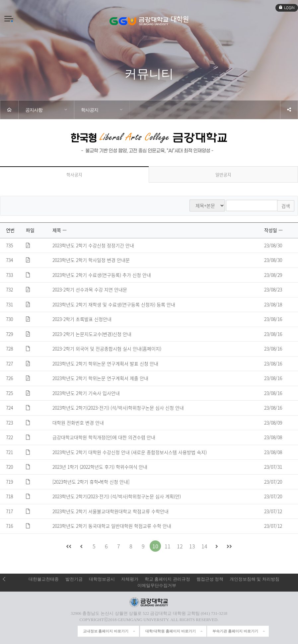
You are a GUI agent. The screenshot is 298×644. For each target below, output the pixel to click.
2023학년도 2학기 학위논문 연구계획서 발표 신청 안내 (105, 363)
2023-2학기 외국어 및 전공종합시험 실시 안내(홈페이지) (107, 348)
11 (168, 545)
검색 (286, 205)
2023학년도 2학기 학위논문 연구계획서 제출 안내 (100, 378)
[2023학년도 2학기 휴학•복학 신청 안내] (91, 481)
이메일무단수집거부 (157, 585)
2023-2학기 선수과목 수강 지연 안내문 (90, 289)
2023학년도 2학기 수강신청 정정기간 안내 (93, 245)
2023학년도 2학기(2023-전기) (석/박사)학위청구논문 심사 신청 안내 (118, 407)
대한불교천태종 (44, 579)
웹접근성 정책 (210, 579)
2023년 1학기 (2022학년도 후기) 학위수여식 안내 (100, 466)
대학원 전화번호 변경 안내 (78, 422)
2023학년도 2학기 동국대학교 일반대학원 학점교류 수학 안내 (112, 525)
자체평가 (130, 579)
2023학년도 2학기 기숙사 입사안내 (86, 393)
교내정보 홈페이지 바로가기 (110, 631)
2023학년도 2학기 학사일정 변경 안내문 (91, 260)
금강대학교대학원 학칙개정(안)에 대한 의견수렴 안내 (104, 437)
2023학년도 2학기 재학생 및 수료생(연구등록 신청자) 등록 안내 (114, 304)
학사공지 (90, 110)
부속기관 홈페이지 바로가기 (239, 631)
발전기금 (74, 579)
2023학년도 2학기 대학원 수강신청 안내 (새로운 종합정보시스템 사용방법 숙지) (130, 452)
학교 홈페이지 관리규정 (167, 579)
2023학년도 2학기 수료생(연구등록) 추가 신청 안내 (102, 275)
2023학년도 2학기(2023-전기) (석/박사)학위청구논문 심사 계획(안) (117, 496)
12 (180, 545)
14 (204, 545)
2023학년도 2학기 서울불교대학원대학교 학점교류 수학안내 (111, 511)
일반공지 (223, 174)
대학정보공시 (102, 579)
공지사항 (34, 110)
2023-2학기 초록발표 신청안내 (82, 319)
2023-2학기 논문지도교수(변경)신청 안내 (92, 334)
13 (192, 545)
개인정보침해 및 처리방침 (254, 579)
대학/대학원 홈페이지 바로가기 (174, 631)
